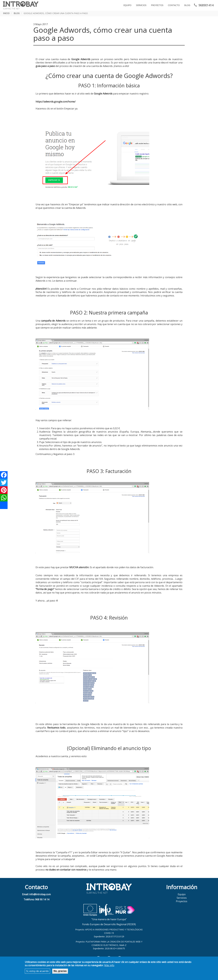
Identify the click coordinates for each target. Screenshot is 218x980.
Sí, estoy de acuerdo (37, 971)
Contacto (174, 5)
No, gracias (60, 971)
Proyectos (157, 5)
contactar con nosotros (73, 870)
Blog (187, 5)
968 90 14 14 (42, 899)
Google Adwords (103, 94)
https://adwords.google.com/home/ (56, 102)
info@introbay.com (40, 894)
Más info (109, 965)
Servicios (141, 5)
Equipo (127, 5)
